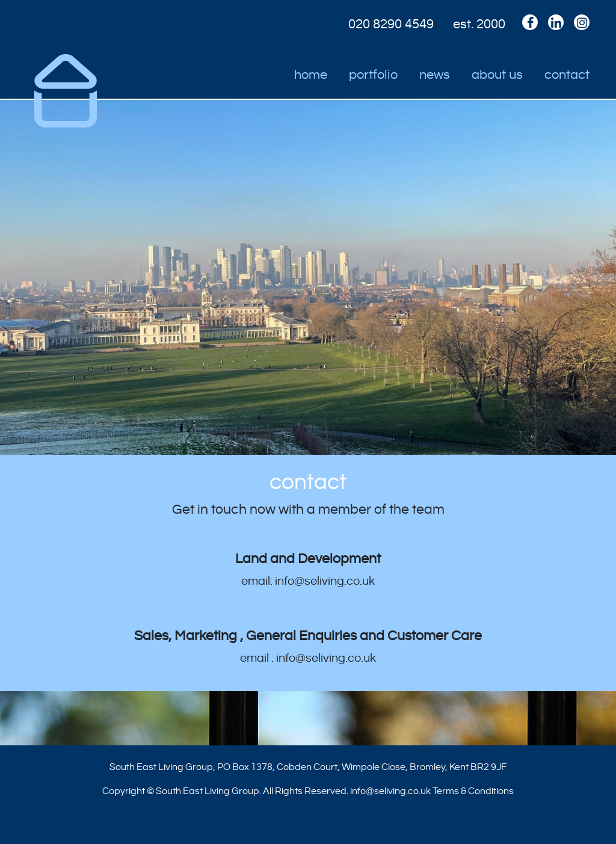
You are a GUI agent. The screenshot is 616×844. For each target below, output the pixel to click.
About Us (497, 75)
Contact (567, 75)
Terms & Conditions (473, 791)
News (435, 75)
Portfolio (373, 75)
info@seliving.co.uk (390, 791)
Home (311, 75)
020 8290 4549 (391, 24)
